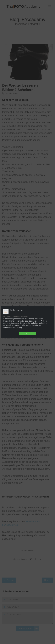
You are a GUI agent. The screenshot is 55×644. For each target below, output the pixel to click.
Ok (27, 334)
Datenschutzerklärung (20, 316)
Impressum (7, 316)
